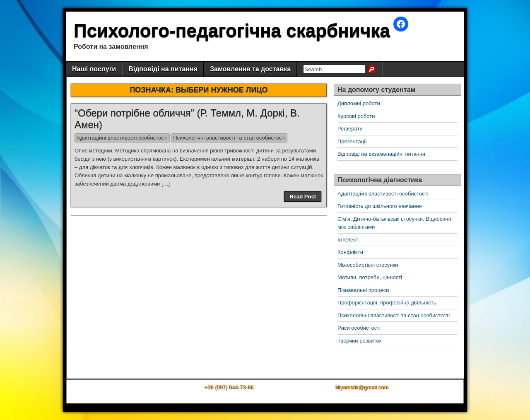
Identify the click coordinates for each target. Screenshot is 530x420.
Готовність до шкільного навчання (380, 206)
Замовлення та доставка (250, 69)
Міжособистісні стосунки (368, 265)
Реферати (350, 129)
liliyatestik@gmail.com (361, 387)
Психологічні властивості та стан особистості (229, 138)
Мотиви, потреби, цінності (370, 277)
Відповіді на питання (163, 69)
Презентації (352, 141)
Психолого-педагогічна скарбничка (232, 30)
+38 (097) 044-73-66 (229, 387)
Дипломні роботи (359, 103)
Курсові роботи (356, 116)
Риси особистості (359, 328)
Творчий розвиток (359, 341)
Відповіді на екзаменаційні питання (381, 154)
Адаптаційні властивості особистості (122, 138)
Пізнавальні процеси (363, 290)
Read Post (303, 197)
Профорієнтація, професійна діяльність (387, 303)
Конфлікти (350, 252)
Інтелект (348, 240)
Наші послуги (94, 69)
